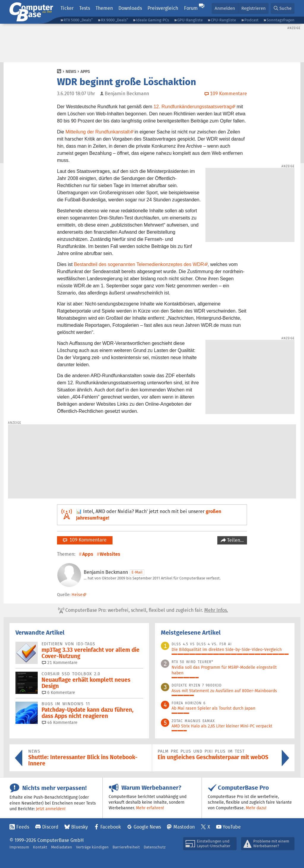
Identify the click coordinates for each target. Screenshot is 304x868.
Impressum (19, 847)
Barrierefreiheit (126, 847)
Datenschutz (155, 847)
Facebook (111, 827)
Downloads (130, 8)
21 (60, 662)
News (71, 71)
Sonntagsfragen (281, 20)
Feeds (23, 827)
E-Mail (137, 572)
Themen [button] (104, 8)
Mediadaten (62, 847)
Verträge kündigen (92, 847)
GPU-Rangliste (190, 20)
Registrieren (254, 8)
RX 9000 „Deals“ (114, 20)
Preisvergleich (163, 8)
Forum (191, 8)
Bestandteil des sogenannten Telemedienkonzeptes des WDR (139, 264)
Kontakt (40, 847)
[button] (283, 8)
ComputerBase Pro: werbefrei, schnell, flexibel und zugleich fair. (143, 610)
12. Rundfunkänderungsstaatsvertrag (193, 107)
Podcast (251, 20)
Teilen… (235, 540)
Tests (85, 8)
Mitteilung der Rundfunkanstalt (97, 132)
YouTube (232, 827)
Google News (147, 827)
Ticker (67, 8)
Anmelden (225, 8)
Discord (50, 827)
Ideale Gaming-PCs (152, 20)
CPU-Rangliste (223, 20)
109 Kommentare (85, 540)
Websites (110, 554)
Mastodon (184, 827)
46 (60, 722)
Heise (77, 595)
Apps (85, 71)
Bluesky (80, 827)
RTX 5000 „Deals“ (78, 20)
